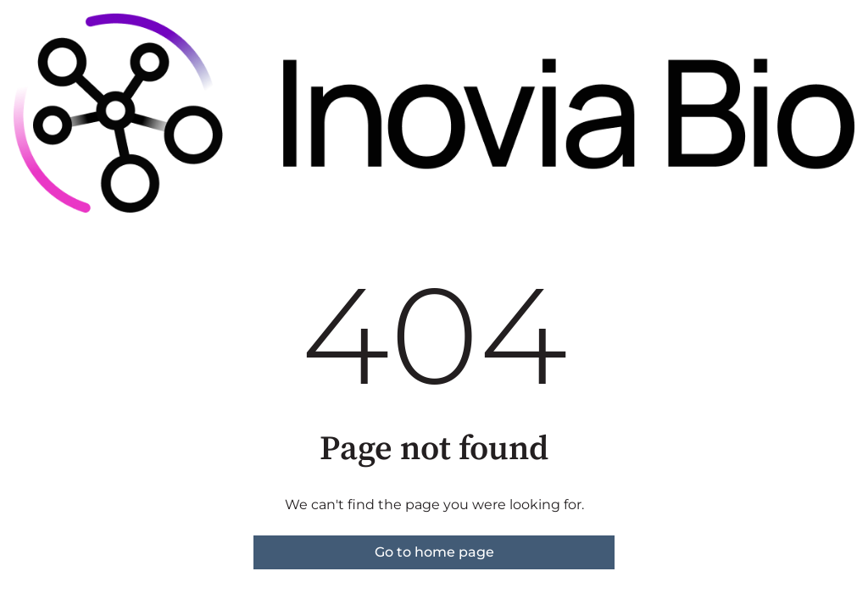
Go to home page (434, 552)
